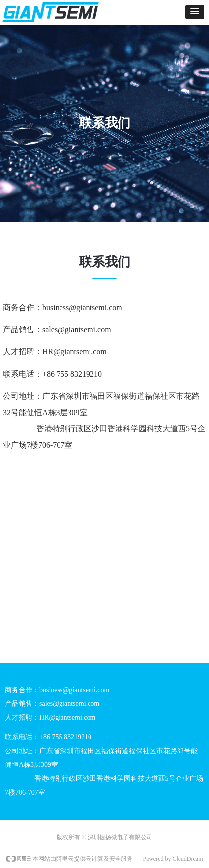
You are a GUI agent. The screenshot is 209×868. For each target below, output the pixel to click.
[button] (195, 12)
